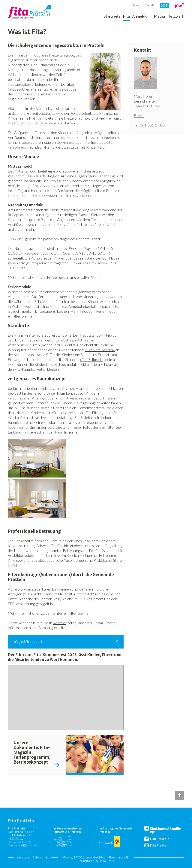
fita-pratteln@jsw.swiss (22, 845)
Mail (141, 115)
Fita (126, 16)
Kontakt (60, 623)
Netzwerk (176, 16)
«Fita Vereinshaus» (100, 350)
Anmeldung (142, 16)
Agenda (150, 5)
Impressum (23, 857)
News (135, 5)
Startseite (112, 16)
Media (159, 16)
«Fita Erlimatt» (91, 359)
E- (136, 115)
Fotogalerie (92, 427)
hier (99, 277)
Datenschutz (40, 857)
